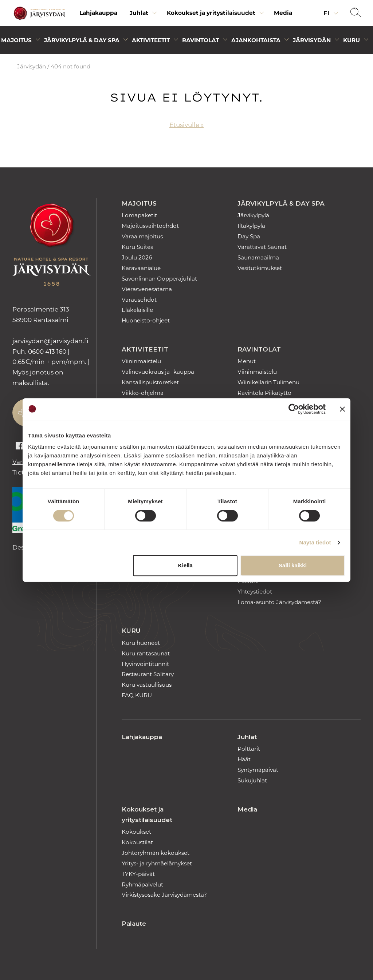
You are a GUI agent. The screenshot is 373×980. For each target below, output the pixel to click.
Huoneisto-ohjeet (146, 320)
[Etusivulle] (39, 13)
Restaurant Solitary (148, 674)
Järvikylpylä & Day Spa (281, 203)
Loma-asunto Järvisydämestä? (279, 602)
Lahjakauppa (98, 13)
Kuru (131, 631)
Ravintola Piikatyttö (264, 393)
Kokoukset (136, 832)
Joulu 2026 (137, 257)
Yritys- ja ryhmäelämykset (157, 863)
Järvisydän (32, 66)
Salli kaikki (293, 565)
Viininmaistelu (141, 361)
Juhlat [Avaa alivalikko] (139, 13)
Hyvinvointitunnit (145, 664)
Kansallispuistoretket (150, 382)
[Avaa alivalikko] (154, 15)
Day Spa (249, 236)
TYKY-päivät (138, 874)
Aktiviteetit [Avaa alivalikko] (151, 40)
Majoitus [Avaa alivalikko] (16, 40)
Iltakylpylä (251, 226)
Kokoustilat (137, 842)
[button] (356, 13)
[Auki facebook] (19, 446)
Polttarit (249, 749)
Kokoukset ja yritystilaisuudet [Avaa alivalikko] (211, 13)
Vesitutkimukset (260, 268)
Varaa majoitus (142, 236)
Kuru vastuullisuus (147, 685)
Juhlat (247, 737)
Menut (247, 361)
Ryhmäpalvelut (142, 884)
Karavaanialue (141, 268)
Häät (244, 759)
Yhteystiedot (255, 592)
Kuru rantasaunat (146, 653)
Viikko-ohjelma (143, 393)
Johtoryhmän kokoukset (156, 853)
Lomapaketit (139, 215)
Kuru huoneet (141, 643)
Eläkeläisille (137, 310)
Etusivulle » (186, 125)
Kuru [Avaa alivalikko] (352, 40)
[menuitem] (98, 13)
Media (283, 13)
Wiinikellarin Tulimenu (268, 382)
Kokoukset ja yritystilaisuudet (147, 815)
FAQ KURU (137, 695)
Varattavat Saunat (262, 247)
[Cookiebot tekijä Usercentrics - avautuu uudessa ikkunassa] (294, 409)
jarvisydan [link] (50, 341)
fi (328, 13)
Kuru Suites (137, 247)
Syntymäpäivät (258, 770)
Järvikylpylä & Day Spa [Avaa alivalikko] (82, 40)
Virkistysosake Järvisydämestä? (164, 895)
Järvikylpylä (253, 215)
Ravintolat (259, 349)
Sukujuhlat (252, 780)
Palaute (134, 924)
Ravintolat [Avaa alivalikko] (201, 40)
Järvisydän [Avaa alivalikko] (312, 40)
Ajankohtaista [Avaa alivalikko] (256, 40)
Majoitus (139, 203)
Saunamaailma (258, 257)
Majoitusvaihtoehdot (150, 226)
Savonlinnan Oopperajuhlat (159, 279)
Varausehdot (139, 300)
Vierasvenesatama (147, 289)
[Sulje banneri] (342, 409)
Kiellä (185, 565)
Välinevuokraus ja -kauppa (158, 372)
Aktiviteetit (145, 349)
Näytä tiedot (315, 542)
